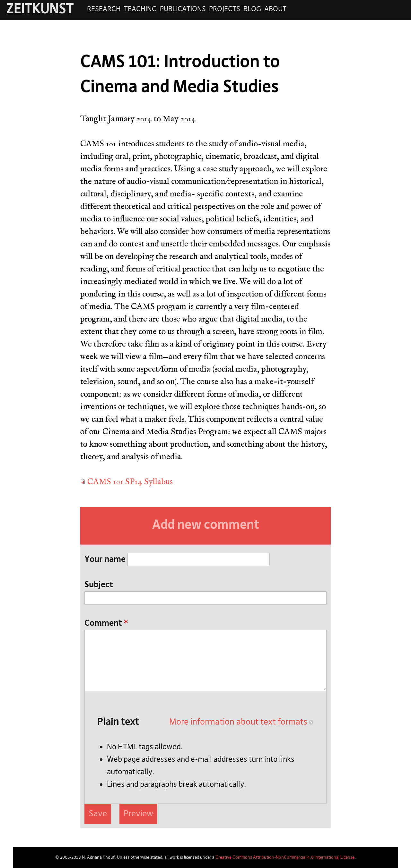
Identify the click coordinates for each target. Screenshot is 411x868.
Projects (225, 9)
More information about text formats (238, 722)
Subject (99, 585)
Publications (183, 9)
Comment (106, 623)
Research (104, 9)
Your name (105, 560)
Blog (252, 9)
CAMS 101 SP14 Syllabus (130, 482)
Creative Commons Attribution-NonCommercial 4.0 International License (285, 857)
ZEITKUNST (40, 9)
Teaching (140, 9)
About (275, 9)
